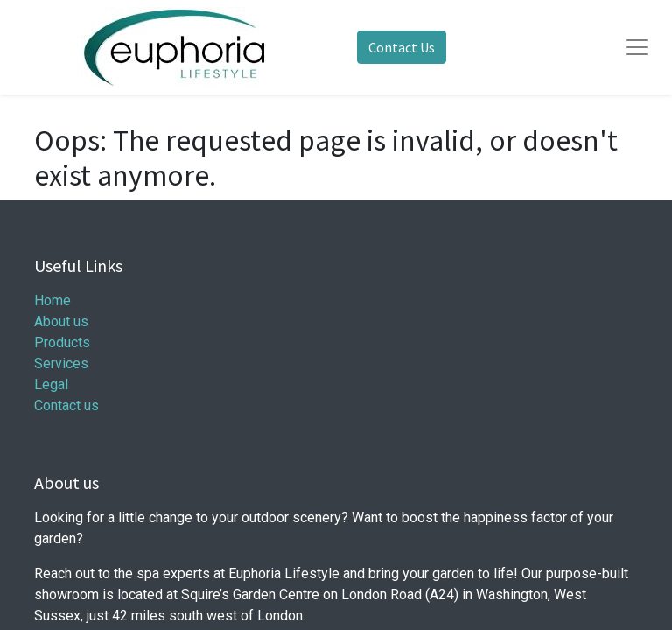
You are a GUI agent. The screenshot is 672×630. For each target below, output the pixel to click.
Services (61, 364)
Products (62, 343)
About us (61, 322)
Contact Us (402, 47)
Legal (51, 385)
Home (52, 301)
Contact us (66, 406)
